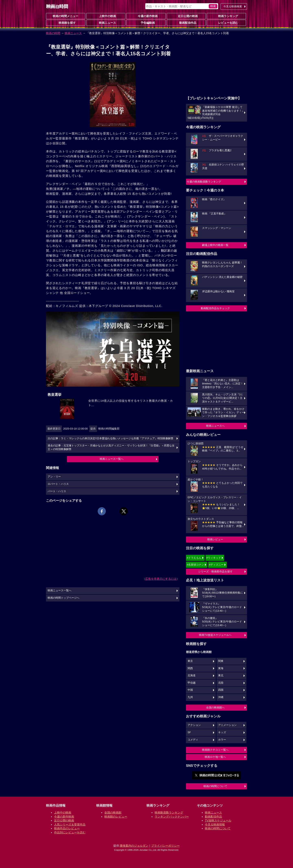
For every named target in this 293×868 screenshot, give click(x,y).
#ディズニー (216, 565)
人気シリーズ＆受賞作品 (70, 824)
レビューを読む (226, 23)
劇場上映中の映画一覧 (215, 245)
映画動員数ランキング (169, 813)
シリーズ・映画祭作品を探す (215, 572)
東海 (221, 668)
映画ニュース (106, 23)
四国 (221, 690)
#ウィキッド (214, 558)
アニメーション (227, 725)
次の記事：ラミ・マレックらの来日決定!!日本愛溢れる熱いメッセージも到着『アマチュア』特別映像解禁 (110, 438)
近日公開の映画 (186, 16)
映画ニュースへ (215, 426)
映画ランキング (226, 16)
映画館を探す (66, 23)
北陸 (221, 683)
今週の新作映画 (146, 16)
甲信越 (192, 683)
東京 (190, 661)
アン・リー (54, 477)
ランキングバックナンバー (172, 817)
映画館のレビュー (116, 817)
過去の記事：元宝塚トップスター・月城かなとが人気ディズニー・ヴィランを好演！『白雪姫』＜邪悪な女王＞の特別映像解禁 (111, 447)
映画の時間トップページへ (63, 598)
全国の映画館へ (215, 708)
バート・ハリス (57, 491)
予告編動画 (146, 23)
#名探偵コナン (195, 565)
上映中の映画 (106, 16)
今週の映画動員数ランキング (204, 182)
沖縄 (221, 697)
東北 (221, 675)
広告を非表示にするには (161, 579)
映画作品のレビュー (67, 828)
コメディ (193, 740)
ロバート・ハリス (58, 484)
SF (189, 732)
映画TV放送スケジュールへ (215, 635)
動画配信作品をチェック (215, 308)
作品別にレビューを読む (70, 832)
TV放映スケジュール (218, 820)
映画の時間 (53, 33)
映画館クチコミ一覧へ (215, 750)
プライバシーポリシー (165, 846)
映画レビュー (215, 539)
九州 (190, 697)
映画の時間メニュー (66, 16)
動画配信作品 (186, 23)
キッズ (222, 732)
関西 (190, 668)
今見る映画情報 (215, 824)
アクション (194, 725)
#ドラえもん (194, 558)
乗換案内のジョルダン (134, 846)
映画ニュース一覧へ (112, 459)
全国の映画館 (113, 813)
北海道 (192, 675)
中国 (190, 690)
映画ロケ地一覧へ (215, 757)
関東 (221, 661)
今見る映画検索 (233, 6)
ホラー (222, 740)
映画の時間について (215, 786)
